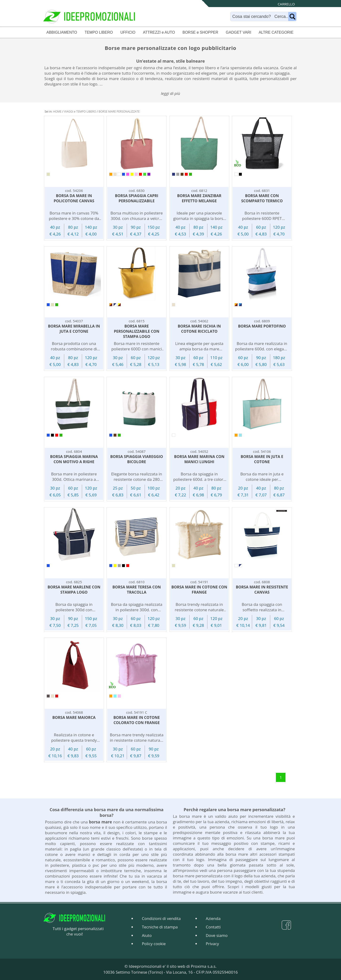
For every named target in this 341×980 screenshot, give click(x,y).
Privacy (212, 944)
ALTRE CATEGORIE (276, 32)
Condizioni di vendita (161, 918)
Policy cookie (154, 944)
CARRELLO (286, 4)
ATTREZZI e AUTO (159, 32)
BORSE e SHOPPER (200, 32)
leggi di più (170, 93)
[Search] (260, 16)
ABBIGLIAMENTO (62, 32)
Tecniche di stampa (160, 927)
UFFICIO (128, 32)
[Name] (292, 16)
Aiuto (147, 935)
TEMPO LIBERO (99, 32)
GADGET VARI (238, 32)
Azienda (213, 918)
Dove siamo (217, 935)
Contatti (213, 927)
